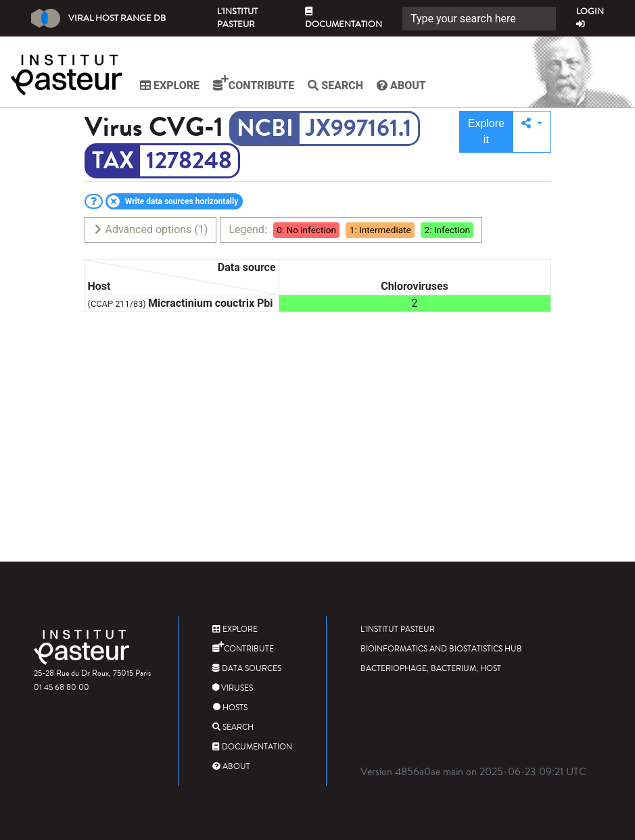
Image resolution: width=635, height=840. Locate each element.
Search (335, 85)
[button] (532, 132)
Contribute (254, 83)
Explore (170, 85)
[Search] (479, 19)
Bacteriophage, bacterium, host (431, 669)
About (401, 85)
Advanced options (150, 229)
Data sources (247, 669)
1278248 (189, 161)
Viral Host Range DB (98, 18)
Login (590, 17)
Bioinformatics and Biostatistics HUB (441, 649)
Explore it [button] (486, 131)
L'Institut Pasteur (237, 18)
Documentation (344, 19)
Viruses (233, 688)
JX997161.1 (359, 128)
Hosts (230, 708)
